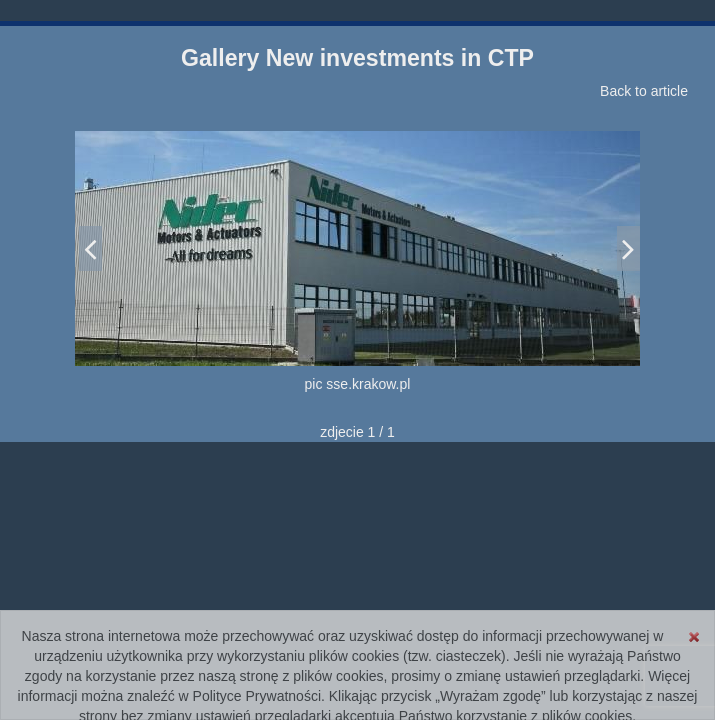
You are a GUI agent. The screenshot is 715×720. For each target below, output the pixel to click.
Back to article (644, 91)
